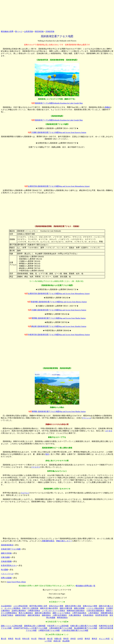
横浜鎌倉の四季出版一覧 (85, 586)
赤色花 (73, 639)
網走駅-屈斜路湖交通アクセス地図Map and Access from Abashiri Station (59, 326)
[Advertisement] (57, 15)
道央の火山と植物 (56, 606)
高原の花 (57, 641)
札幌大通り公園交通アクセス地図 (84, 626)
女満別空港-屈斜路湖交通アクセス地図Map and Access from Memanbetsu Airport (59, 186)
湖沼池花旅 (39, 31)
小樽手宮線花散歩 (79, 613)
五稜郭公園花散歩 (19, 611)
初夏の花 (58, 639)
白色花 (80, 639)
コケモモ (109, 431)
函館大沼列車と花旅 (73, 606)
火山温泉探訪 (6, 606)
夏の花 (4, 639)
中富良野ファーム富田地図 (58, 626)
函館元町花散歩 (34, 615)
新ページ (19, 31)
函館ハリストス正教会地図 (12, 626)
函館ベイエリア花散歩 (61, 613)
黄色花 (87, 639)
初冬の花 (26, 639)
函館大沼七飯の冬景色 (49, 608)
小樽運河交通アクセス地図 (49, 630)
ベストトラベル (7, 574)
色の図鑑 (4, 570)
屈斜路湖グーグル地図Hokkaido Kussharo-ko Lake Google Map (59, 103)
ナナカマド (36, 467)
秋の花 (18, 639)
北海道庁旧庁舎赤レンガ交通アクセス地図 (30, 628)
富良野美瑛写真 (102, 615)
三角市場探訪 (94, 613)
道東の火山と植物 (90, 606)
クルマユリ (25, 493)
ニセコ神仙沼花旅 (20, 606)
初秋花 (11, 639)
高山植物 (66, 641)
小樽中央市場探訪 (60, 615)
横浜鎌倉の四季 (7, 31)
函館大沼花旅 (6, 553)
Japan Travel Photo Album (16, 582)
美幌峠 (107, 107)
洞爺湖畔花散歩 (48, 541)
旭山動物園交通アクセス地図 (85, 628)
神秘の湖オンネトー (64, 541)
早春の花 (42, 639)
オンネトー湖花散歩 (12, 608)
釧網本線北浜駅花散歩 (76, 611)
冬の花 (34, 639)
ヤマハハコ (86, 418)
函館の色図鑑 (79, 608)
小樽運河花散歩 (34, 611)
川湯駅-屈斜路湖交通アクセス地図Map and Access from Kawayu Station (59, 132)
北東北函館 (5, 557)
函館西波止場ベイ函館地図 (35, 626)
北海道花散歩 (88, 615)
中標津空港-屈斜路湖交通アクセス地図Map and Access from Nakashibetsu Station (59, 335)
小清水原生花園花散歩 (95, 611)
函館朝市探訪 (20, 615)
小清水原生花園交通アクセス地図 (75, 630)
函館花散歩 (46, 615)
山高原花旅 (28, 31)
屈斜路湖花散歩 (7, 545)
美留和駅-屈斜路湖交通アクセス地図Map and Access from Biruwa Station (59, 302)
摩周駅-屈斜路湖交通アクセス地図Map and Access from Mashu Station (59, 318)
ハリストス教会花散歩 (95, 608)
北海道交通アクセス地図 (11, 549)
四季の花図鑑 (6, 578)
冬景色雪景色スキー (9, 565)
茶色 (47, 454)
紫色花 (94, 639)
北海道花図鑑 (6, 561)
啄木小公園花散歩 (26, 613)
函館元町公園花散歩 (43, 613)
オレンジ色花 (104, 639)
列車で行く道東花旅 (30, 608)
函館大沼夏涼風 (66, 608)
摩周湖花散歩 (62, 618)
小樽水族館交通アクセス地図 (61, 628)
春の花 (50, 639)
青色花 (66, 639)
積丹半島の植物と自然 (38, 606)
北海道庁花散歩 (7, 615)
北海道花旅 (50, 31)
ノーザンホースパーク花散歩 (53, 611)
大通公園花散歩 (75, 615)
